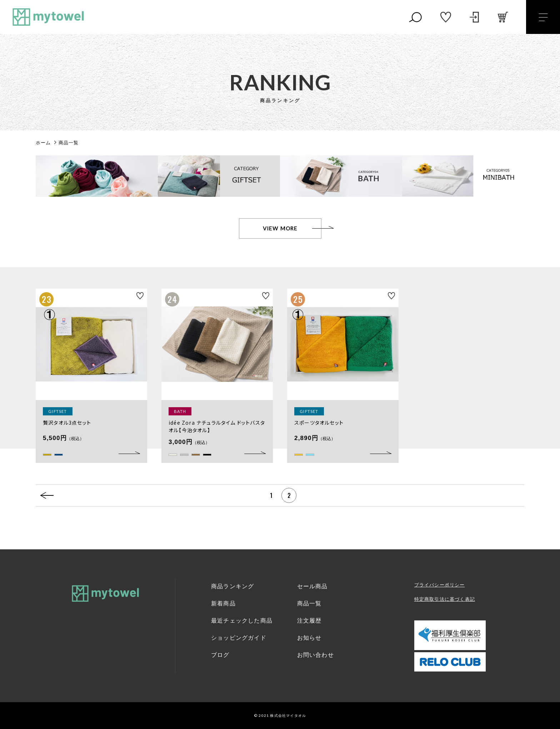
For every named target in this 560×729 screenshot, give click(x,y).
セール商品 (312, 586)
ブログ (220, 655)
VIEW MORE (280, 228)
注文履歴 (309, 621)
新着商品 (223, 603)
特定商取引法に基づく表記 (445, 599)
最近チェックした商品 (242, 621)
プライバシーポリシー (440, 585)
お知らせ (309, 638)
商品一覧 (309, 603)
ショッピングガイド (239, 638)
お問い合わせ (316, 655)
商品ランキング (232, 586)
